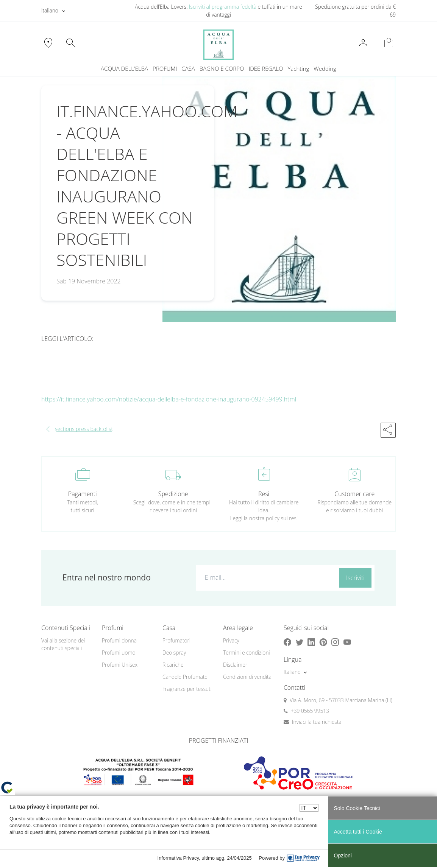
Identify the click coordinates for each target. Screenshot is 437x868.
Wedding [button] (325, 68)
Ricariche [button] (173, 665)
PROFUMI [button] (165, 68)
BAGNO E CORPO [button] (222, 68)
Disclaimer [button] (235, 665)
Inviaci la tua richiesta (317, 722)
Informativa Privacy (178, 858)
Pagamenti (83, 494)
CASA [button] (188, 68)
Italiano (50, 10)
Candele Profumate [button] (185, 677)
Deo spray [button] (174, 653)
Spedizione (173, 494)
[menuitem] (298, 69)
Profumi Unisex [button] (120, 665)
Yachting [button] (298, 68)
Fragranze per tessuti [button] (187, 689)
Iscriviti (355, 578)
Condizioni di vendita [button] (247, 677)
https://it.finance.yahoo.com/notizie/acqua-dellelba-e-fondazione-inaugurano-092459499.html (169, 399)
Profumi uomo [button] (119, 653)
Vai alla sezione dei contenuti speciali (63, 644)
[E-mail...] (266, 577)
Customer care (354, 494)
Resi (264, 494)
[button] (388, 430)
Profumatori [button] (176, 640)
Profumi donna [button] (119, 640)
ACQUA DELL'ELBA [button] (124, 68)
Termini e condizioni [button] (247, 653)
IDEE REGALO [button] (266, 68)
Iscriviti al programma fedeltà (223, 7)
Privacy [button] (231, 640)
